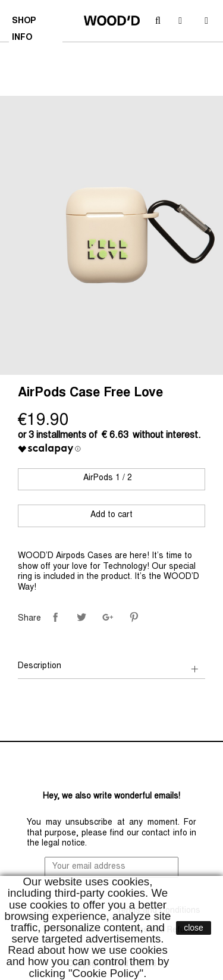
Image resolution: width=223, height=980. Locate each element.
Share (55, 617)
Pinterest (134, 617)
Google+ (108, 617)
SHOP (25, 23)
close (194, 928)
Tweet (81, 617)
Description (40, 666)
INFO (23, 39)
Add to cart (111, 515)
